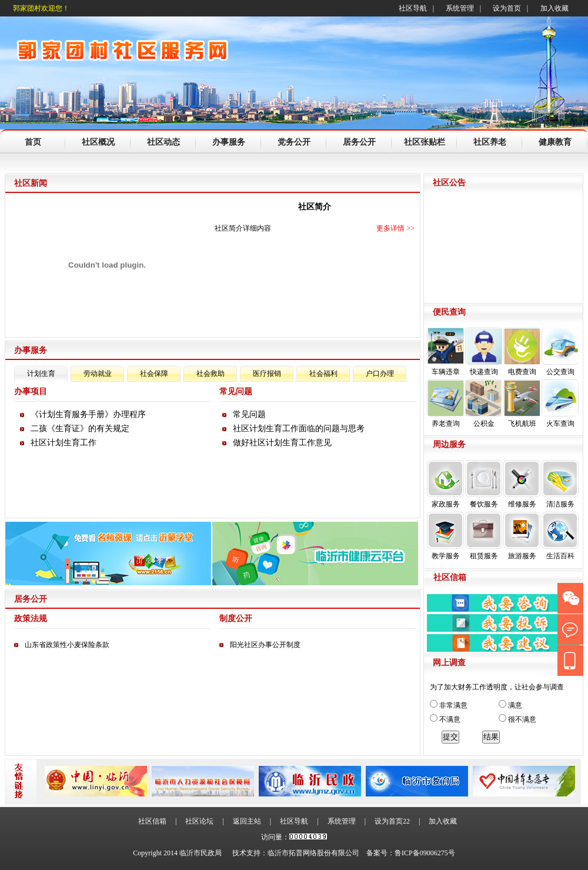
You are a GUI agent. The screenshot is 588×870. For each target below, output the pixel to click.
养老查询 (445, 404)
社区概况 (98, 142)
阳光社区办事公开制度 (265, 645)
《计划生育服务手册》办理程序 (88, 414)
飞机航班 (522, 404)
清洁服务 (560, 484)
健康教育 (555, 142)
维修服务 (522, 484)
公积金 (484, 404)
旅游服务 (522, 536)
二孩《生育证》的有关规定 (80, 429)
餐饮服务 (484, 484)
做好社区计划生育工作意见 (282, 443)
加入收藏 (554, 8)
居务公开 (359, 142)
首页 (33, 142)
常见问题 (249, 414)
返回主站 (247, 821)
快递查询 (484, 352)
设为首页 (507, 8)
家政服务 (445, 484)
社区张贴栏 (425, 142)
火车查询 (560, 404)
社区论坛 (199, 821)
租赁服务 (484, 536)
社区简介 (315, 207)
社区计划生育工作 (64, 443)
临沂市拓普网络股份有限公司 (313, 853)
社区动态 (163, 142)
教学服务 (445, 536)
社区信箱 (152, 821)
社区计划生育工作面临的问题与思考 (299, 429)
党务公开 (294, 142)
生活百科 (560, 536)
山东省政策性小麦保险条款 (67, 645)
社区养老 (490, 142)
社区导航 (413, 8)
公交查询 (560, 352)
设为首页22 (392, 821)
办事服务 (229, 142)
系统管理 (460, 8)
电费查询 (522, 352)
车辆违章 (445, 352)
